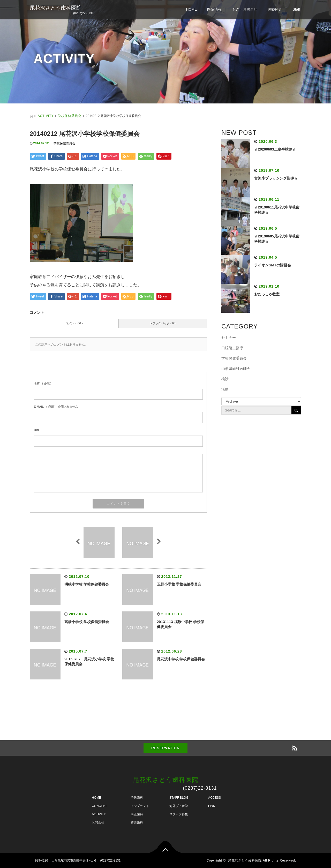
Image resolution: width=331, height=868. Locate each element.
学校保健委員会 (70, 116)
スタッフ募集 (179, 814)
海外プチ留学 (179, 806)
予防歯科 (137, 798)
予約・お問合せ (245, 9)
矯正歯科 (137, 814)
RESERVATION (165, 748)
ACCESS (215, 798)
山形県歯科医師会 (236, 369)
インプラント (140, 806)
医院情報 (214, 9)
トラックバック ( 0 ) (163, 323)
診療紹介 (275, 9)
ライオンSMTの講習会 (273, 265)
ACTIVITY (46, 116)
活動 (225, 389)
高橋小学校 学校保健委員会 (87, 622)
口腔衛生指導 (232, 348)
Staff (296, 9)
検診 (225, 379)
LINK (212, 806)
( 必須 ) (43, 383)
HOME (191, 9)
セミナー (229, 338)
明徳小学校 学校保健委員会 (87, 584)
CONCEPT (99, 806)
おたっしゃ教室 (267, 294)
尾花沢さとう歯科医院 (56, 8)
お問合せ (98, 822)
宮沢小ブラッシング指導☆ (276, 178)
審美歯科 (137, 822)
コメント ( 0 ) (74, 323)
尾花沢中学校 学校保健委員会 (181, 659)
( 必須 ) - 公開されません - (57, 407)
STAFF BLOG (179, 798)
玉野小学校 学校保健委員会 (179, 584)
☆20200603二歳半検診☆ (275, 149)
